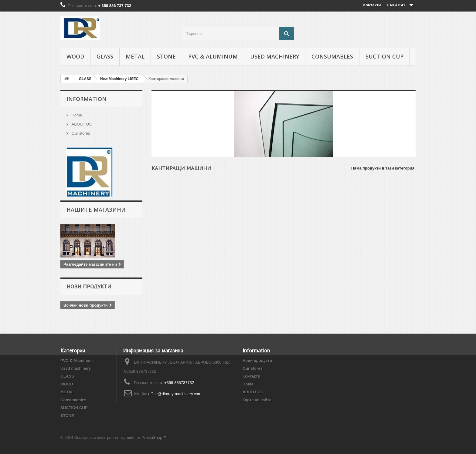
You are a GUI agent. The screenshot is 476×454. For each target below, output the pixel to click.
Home (76, 115)
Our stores (80, 133)
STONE (166, 56)
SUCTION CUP (384, 56)
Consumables (332, 56)
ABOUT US (81, 124)
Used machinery (275, 56)
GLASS (105, 56)
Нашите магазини (96, 210)
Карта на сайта (257, 400)
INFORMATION (87, 99)
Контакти (372, 5)
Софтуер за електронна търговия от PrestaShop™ (120, 437)
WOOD (75, 56)
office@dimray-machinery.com (175, 394)
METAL (135, 56)
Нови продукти (89, 286)
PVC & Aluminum (213, 56)
